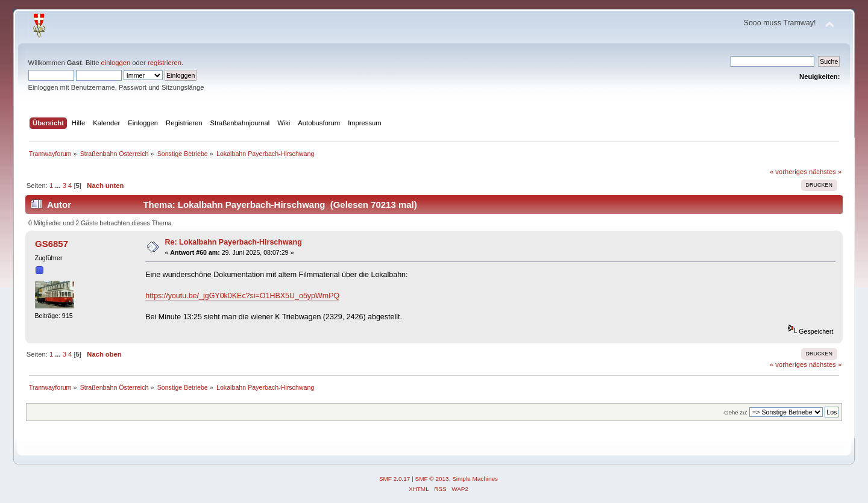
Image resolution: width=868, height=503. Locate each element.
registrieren (165, 63)
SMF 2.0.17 (395, 479)
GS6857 (52, 244)
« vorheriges (788, 172)
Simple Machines (475, 479)
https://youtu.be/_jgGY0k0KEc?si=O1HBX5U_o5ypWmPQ (242, 296)
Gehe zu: (736, 412)
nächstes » (825, 172)
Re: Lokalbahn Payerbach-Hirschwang (234, 242)
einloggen (116, 63)
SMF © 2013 (432, 479)
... (58, 186)
